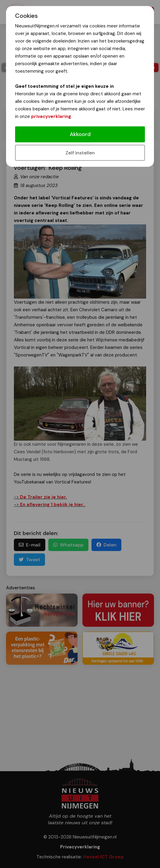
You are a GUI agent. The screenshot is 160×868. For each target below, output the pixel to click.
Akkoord (80, 134)
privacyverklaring (51, 116)
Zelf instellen (80, 153)
